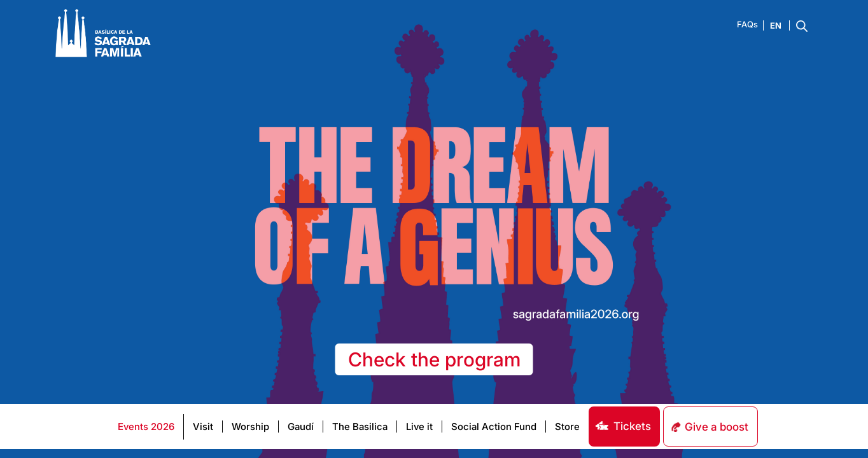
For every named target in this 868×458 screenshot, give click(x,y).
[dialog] (844, 433)
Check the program (434, 359)
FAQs (747, 24)
